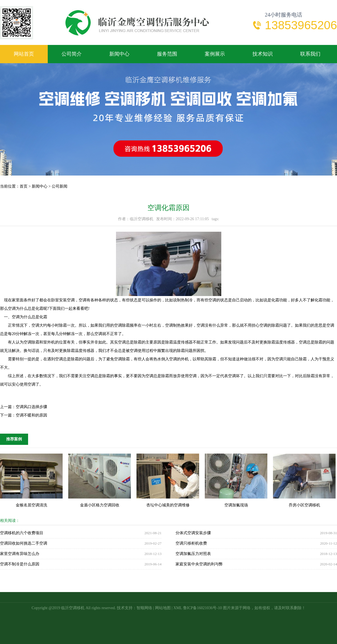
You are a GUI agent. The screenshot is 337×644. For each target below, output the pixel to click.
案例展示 (215, 54)
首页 (24, 186)
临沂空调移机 (73, 608)
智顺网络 (144, 608)
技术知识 (263, 54)
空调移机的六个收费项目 (22, 533)
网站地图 (163, 608)
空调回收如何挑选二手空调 (24, 543)
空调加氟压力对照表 (193, 554)
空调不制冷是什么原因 (20, 564)
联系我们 (310, 54)
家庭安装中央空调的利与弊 (199, 564)
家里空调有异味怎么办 (20, 554)
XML (178, 608)
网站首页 (24, 54)
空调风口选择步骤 (31, 407)
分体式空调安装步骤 (193, 533)
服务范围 (167, 54)
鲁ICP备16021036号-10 (202, 608)
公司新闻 (60, 186)
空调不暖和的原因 (31, 415)
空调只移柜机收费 (191, 543)
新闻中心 (119, 54)
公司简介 (72, 54)
